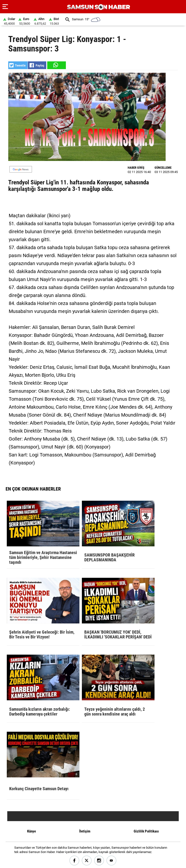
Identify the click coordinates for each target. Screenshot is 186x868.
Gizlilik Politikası (146, 831)
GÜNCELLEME (163, 168)
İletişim (85, 831)
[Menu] (5, 7)
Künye (31, 831)
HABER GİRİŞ (136, 168)
